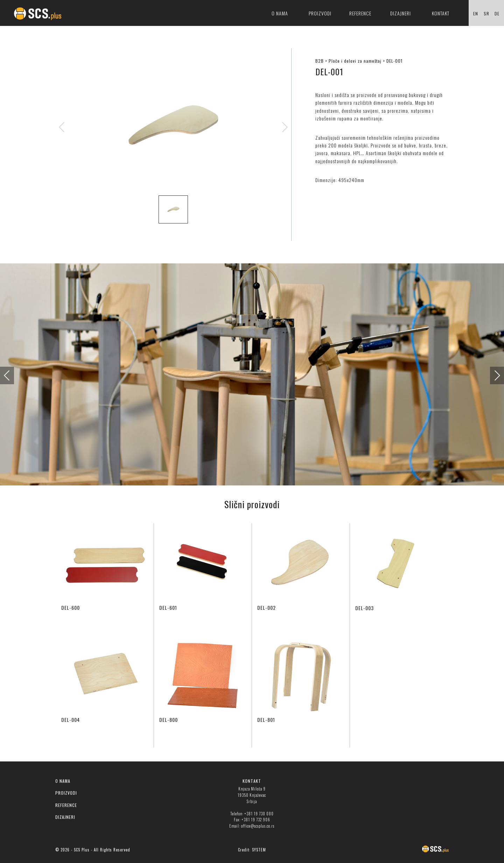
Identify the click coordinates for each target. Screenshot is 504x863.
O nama (280, 13)
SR (486, 13)
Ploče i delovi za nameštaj (355, 61)
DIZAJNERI (65, 817)
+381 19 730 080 (259, 814)
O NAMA (63, 781)
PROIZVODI (66, 793)
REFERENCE (66, 805)
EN (476, 13)
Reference (360, 13)
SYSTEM (259, 850)
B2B (320, 61)
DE (497, 13)
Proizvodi (320, 13)
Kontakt (441, 13)
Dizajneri (401, 13)
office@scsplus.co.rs (258, 826)
